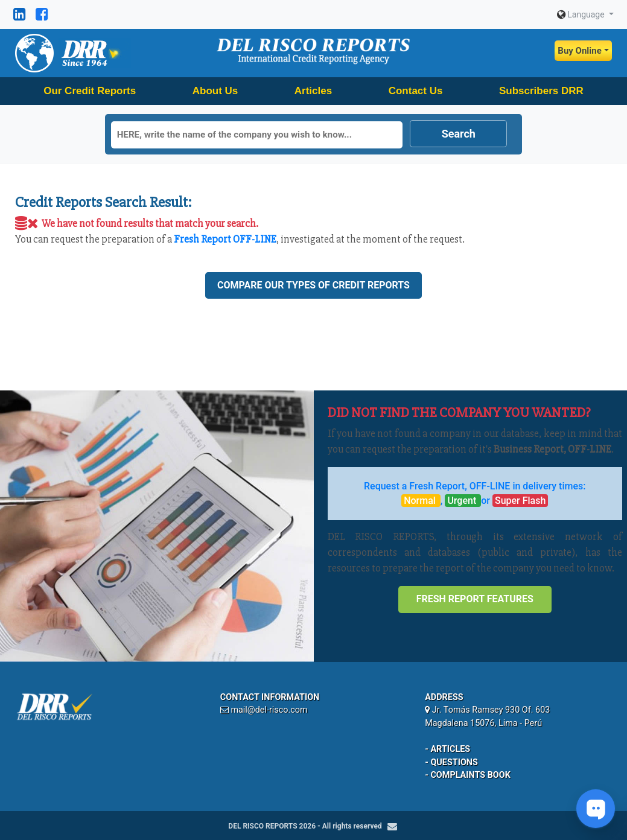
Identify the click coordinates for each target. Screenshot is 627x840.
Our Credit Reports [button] (90, 91)
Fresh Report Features (475, 599)
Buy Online (579, 51)
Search (459, 134)
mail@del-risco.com (269, 710)
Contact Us (416, 91)
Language (582, 14)
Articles (313, 91)
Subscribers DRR (541, 91)
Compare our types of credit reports (313, 285)
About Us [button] (215, 91)
